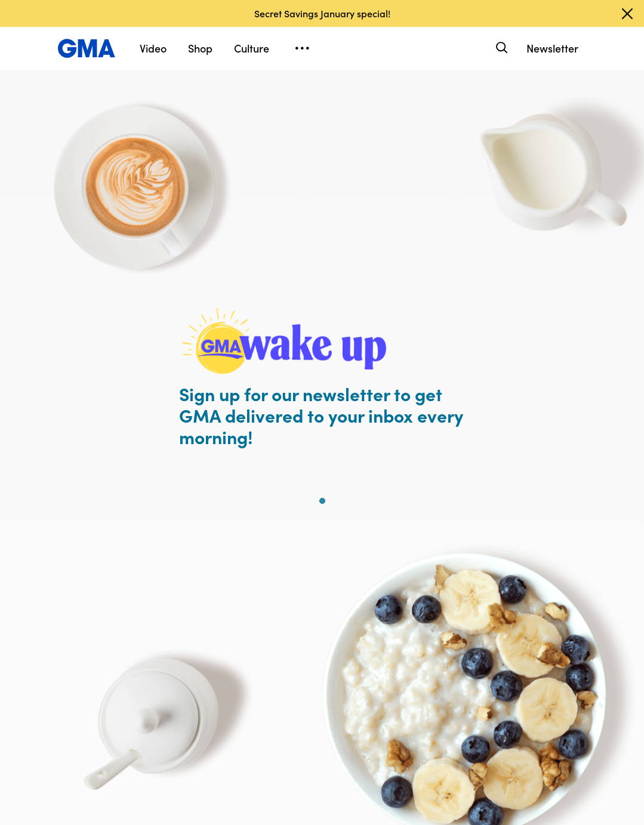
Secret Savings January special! (322, 13)
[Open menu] (302, 48)
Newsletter (552, 48)
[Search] (500, 48)
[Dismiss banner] (627, 14)
